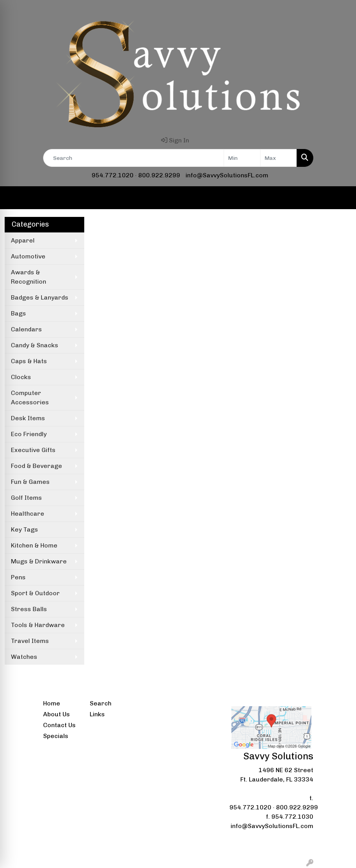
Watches (24, 657)
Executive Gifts (33, 450)
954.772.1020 (113, 175)
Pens (18, 577)
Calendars (26, 329)
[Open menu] (340, 198)
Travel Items (30, 641)
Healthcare (28, 514)
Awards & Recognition (29, 277)
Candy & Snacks (35, 345)
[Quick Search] (134, 158)
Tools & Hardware (38, 625)
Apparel (23, 240)
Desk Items (28, 418)
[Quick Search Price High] (279, 158)
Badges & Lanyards (40, 297)
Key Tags (24, 529)
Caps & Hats (29, 361)
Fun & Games (30, 482)
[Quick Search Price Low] (242, 158)
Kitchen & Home (34, 545)
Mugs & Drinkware (39, 561)
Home (52, 703)
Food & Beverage (36, 466)
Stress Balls (29, 609)
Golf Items (26, 498)
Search (101, 703)
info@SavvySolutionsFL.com (227, 175)
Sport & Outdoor (35, 593)
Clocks (21, 377)
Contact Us (59, 725)
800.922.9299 (159, 175)
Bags (18, 313)
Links (97, 714)
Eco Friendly (29, 434)
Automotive (28, 256)
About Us (56, 714)
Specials (56, 736)
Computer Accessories (30, 398)
